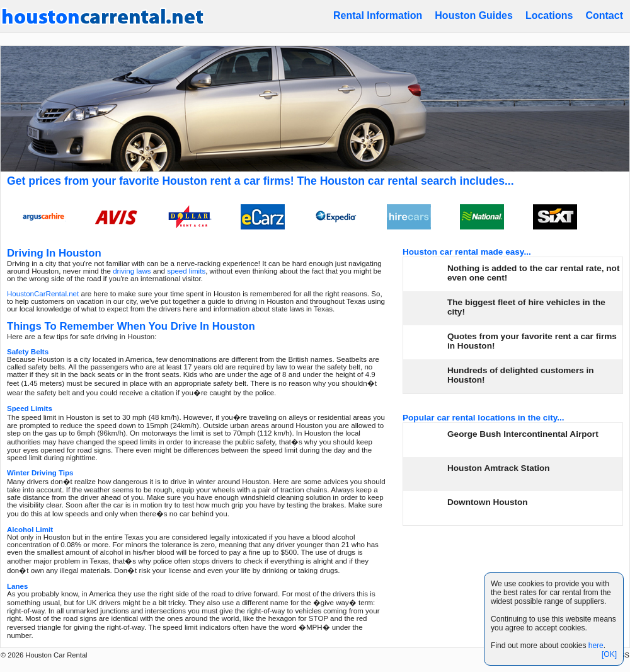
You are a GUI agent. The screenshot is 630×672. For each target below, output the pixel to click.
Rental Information (378, 15)
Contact (604, 15)
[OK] (609, 654)
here (596, 646)
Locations (549, 15)
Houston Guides (474, 15)
